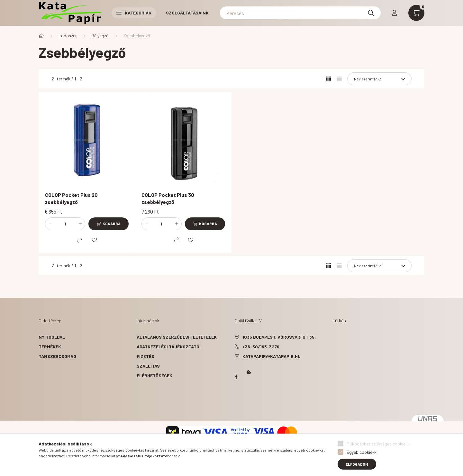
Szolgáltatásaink (187, 13)
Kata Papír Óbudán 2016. (236, 402)
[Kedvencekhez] (94, 240)
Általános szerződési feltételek (177, 337)
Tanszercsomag (57, 356)
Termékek (50, 347)
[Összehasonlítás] (80, 240)
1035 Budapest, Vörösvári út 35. (279, 337)
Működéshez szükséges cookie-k (378, 444)
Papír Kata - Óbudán (236, 377)
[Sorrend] (379, 79)
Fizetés (145, 356)
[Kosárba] (109, 224)
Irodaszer (68, 36)
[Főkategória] (41, 36)
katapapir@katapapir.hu (272, 356)
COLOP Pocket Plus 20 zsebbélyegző (71, 198)
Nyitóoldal (52, 337)
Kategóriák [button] (134, 13)
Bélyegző (100, 36)
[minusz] (50, 224)
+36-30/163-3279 (261, 347)
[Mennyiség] (65, 224)
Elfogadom (357, 464)
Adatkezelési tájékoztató (168, 347)
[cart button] (416, 13)
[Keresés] (300, 13)
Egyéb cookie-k (362, 452)
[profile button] (395, 13)
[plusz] (80, 224)
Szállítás (148, 366)
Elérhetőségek (154, 375)
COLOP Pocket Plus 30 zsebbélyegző (168, 198)
